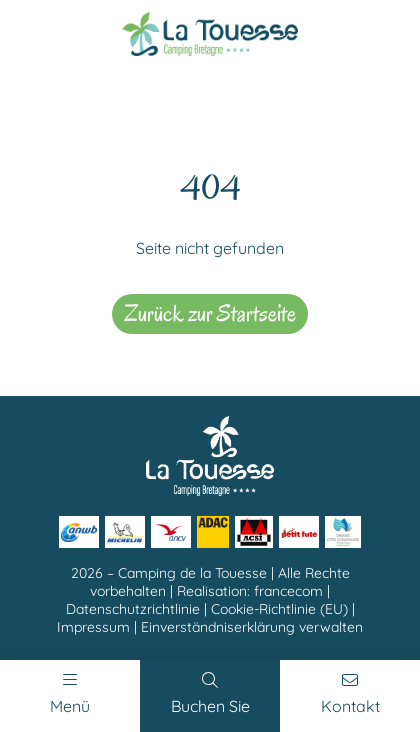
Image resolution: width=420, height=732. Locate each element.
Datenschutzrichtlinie (133, 609)
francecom (288, 591)
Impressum (93, 627)
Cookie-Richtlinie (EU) (279, 609)
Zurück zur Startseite (210, 313)
